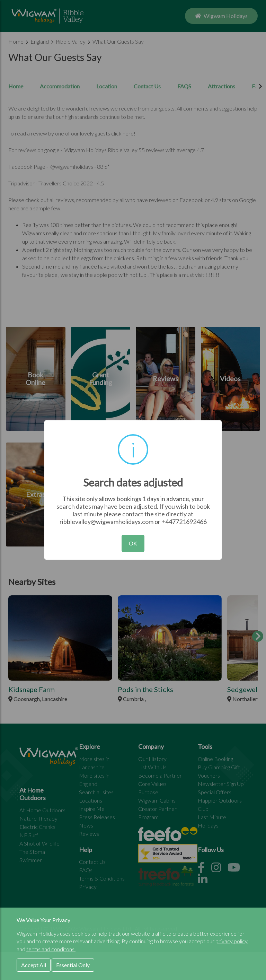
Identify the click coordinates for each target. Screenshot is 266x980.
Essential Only (73, 965)
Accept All (34, 965)
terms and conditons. (51, 949)
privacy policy (232, 941)
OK (133, 543)
